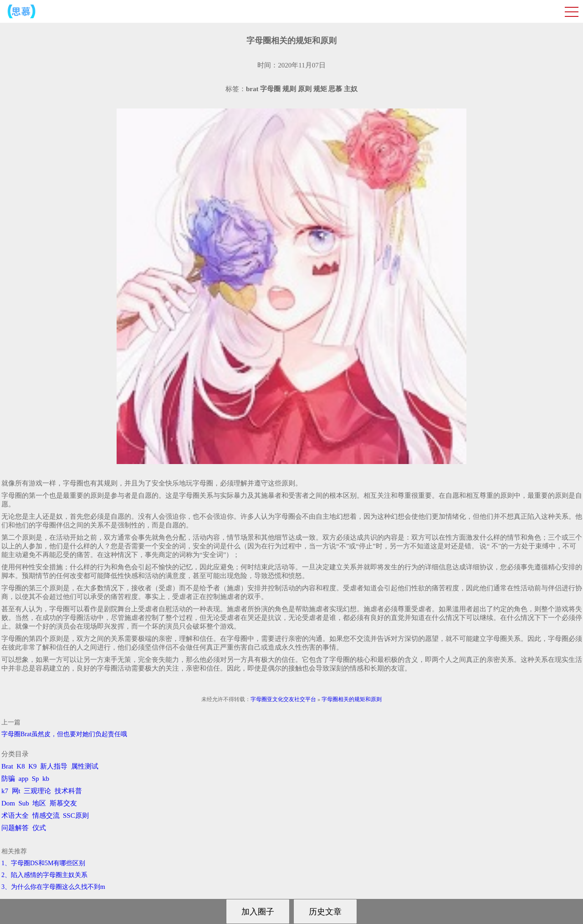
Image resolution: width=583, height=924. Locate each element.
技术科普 (68, 791)
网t (16, 791)
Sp (36, 779)
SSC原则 (76, 816)
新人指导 (54, 766)
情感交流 (46, 816)
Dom (8, 803)
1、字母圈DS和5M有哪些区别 (43, 863)
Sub (24, 803)
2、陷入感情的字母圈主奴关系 (44, 875)
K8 (20, 766)
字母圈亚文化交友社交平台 (283, 699)
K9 (32, 766)
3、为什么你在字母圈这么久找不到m (53, 887)
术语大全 (15, 816)
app (24, 779)
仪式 (39, 828)
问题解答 (15, 828)
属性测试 (85, 766)
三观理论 (37, 791)
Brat (7, 766)
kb (46, 779)
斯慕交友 (63, 803)
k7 (5, 791)
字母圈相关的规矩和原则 (352, 699)
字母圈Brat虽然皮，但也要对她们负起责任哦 (64, 734)
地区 (39, 803)
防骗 (8, 779)
